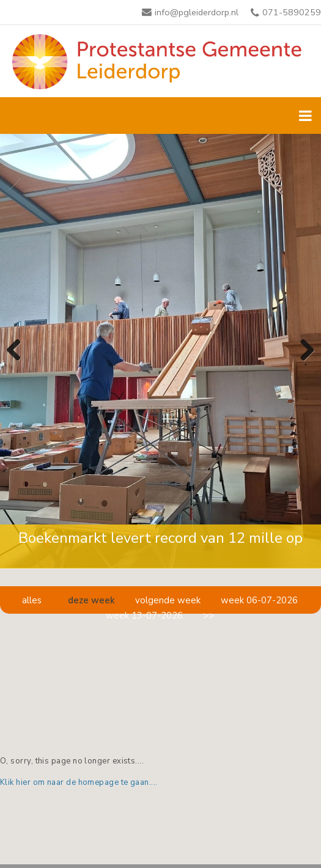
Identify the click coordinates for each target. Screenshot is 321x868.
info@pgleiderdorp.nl (197, 12)
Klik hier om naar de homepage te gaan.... (79, 782)
